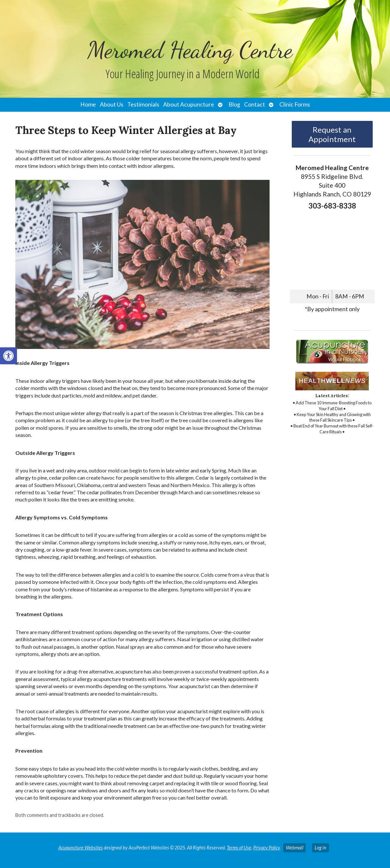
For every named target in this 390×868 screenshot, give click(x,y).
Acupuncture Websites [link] (81, 848)
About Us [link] (112, 104)
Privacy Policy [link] (266, 848)
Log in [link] (320, 848)
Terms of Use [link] (239, 848)
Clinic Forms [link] (295, 104)
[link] (8, 356)
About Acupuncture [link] (189, 104)
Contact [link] (255, 104)
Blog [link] (234, 104)
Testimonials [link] (143, 104)
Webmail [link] (295, 848)
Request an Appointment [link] (332, 134)
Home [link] (88, 104)
